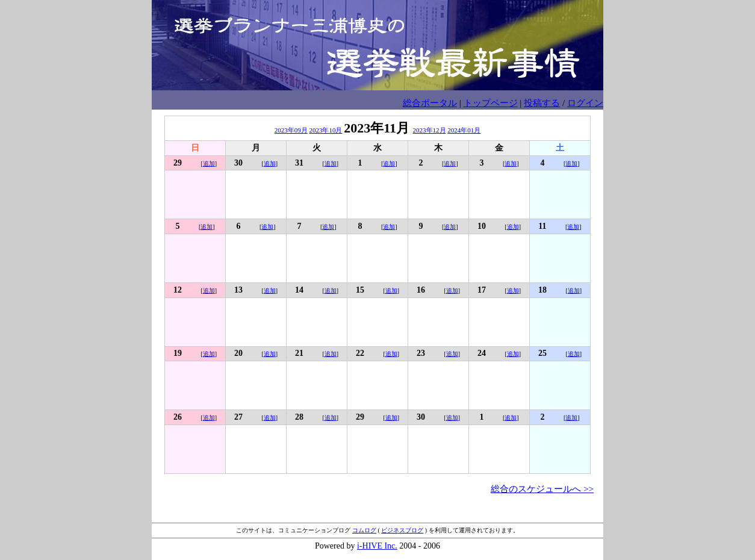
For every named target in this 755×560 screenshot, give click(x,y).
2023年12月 (430, 130)
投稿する (542, 103)
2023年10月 (325, 130)
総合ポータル (430, 103)
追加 (209, 163)
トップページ (491, 103)
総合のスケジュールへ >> (542, 489)
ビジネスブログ (402, 530)
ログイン (585, 103)
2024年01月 (464, 130)
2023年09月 (291, 130)
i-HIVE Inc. (377, 546)
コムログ (364, 530)
